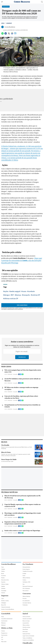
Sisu (24, 584)
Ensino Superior (26, 569)
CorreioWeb (6, 614)
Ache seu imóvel (26, 617)
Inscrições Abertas (27, 603)
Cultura (24, 580)
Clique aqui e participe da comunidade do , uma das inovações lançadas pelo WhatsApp (22, 261)
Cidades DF (9, 23)
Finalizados (25, 605)
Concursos (27, 594)
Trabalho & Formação (28, 571)
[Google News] (12, 34)
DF (13, 295)
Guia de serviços (26, 627)
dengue (7, 295)
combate (31, 291)
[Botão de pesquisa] (42, 2)
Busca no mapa (26, 621)
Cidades (3, 569)
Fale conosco (26, 591)
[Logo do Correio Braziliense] (22, 2)
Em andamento (26, 601)
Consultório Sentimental (7, 619)
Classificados (28, 643)
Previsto (25, 598)
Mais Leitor (4, 642)
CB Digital (4, 603)
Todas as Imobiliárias (27, 638)
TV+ (2, 639)
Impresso (5, 596)
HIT (2, 637)
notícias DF (36, 295)
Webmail (3, 625)
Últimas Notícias (26, 578)
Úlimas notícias (26, 625)
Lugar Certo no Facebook (28, 636)
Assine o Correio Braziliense (8, 609)
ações (6, 291)
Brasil (3, 573)
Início (3, 23)
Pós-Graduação (26, 588)
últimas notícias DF (11, 298)
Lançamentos (26, 623)
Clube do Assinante (6, 607)
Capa (2, 567)
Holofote (3, 588)
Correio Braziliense (8, 564)
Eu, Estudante (28, 564)
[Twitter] (9, 34)
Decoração (25, 632)
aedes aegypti (15, 291)
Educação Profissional (28, 586)
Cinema (3, 631)
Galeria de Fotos (26, 634)
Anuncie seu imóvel (27, 619)
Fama (3, 617)
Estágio (24, 573)
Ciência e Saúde (5, 584)
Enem (24, 576)
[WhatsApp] (2, 34)
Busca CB (3, 605)
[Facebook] (6, 34)
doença (18, 295)
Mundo (3, 578)
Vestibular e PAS (26, 582)
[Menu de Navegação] (2, 2)
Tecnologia (4, 591)
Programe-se (4, 633)
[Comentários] (15, 34)
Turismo (3, 593)
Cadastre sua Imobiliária (28, 640)
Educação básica (26, 567)
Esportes (3, 582)
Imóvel (25, 614)
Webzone (3, 623)
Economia (4, 576)
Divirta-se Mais (7, 628)
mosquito (26, 295)
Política (3, 571)
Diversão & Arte (5, 580)
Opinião (3, 586)
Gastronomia (4, 621)
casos (24, 291)
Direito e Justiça (5, 601)
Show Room (25, 629)
